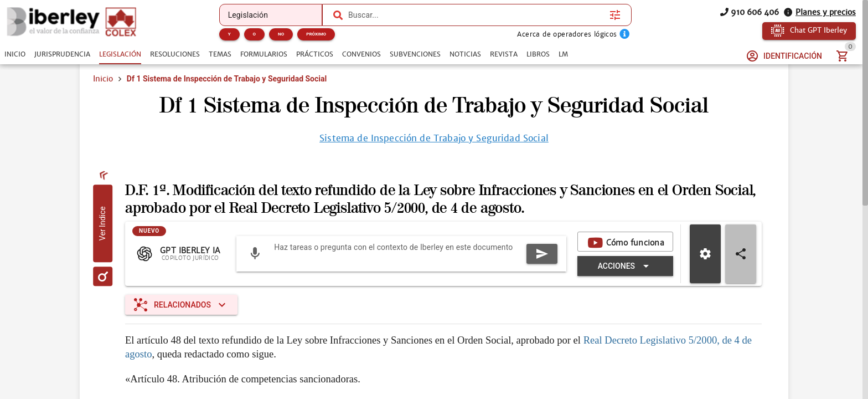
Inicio (103, 79)
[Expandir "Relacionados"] (181, 305)
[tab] (15, 54)
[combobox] (476, 15)
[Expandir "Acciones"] (625, 266)
